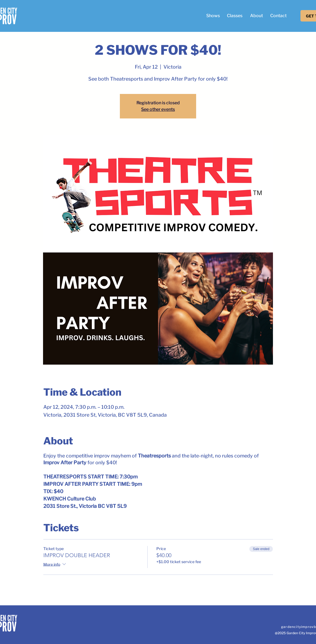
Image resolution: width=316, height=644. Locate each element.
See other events (158, 109)
